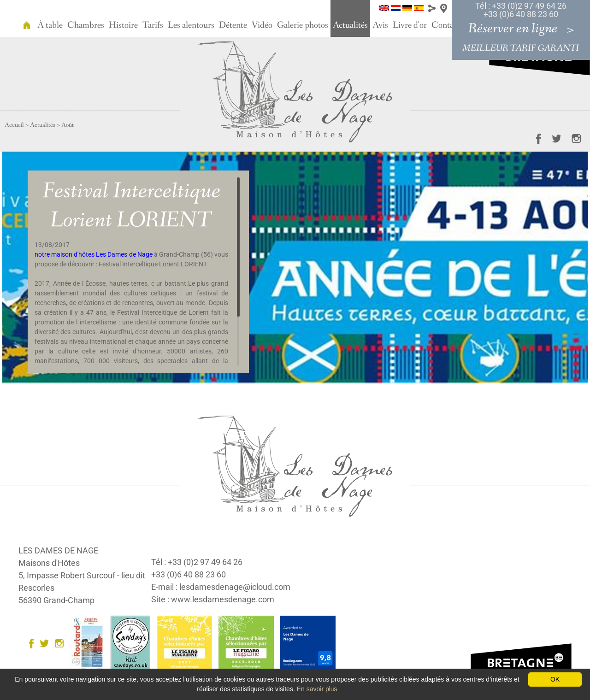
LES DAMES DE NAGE (58, 550)
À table (50, 25)
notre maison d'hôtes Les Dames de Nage (94, 254)
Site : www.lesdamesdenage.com (213, 599)
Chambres (86, 25)
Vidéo (262, 25)
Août (68, 125)
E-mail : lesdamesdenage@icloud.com (221, 587)
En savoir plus (317, 689)
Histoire (123, 25)
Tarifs (153, 25)
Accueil (14, 125)
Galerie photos (303, 25)
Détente (233, 25)
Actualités (350, 25)
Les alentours (191, 25)
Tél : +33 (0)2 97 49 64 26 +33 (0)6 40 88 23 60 (521, 10)
